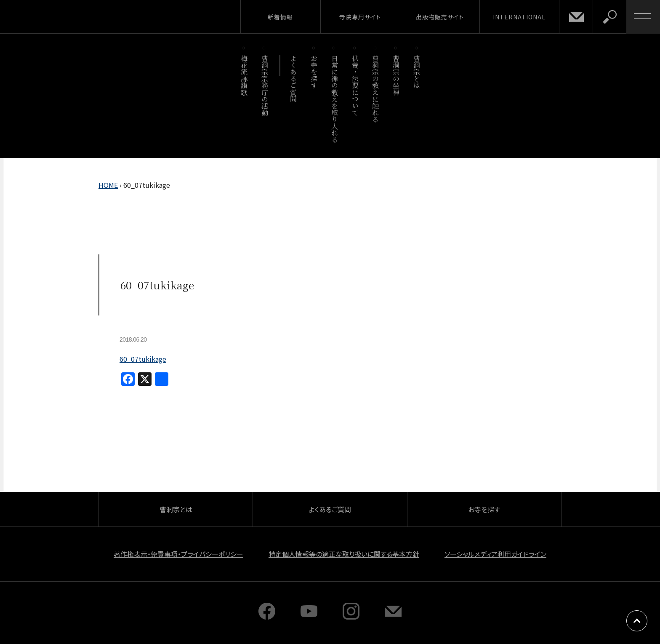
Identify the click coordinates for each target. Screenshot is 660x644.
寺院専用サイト (360, 17)
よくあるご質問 (294, 79)
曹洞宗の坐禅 (396, 75)
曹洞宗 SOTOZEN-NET (78, 16)
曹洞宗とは (417, 72)
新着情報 (280, 17)
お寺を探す (314, 72)
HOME (108, 185)
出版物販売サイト (440, 17)
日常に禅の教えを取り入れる (334, 99)
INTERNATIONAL (519, 17)
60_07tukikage (143, 359)
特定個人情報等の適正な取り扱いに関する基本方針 (344, 554)
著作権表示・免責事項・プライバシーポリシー (178, 554)
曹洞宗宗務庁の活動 (265, 85)
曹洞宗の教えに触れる (376, 89)
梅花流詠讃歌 (244, 75)
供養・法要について (355, 85)
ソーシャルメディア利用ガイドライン (495, 554)
